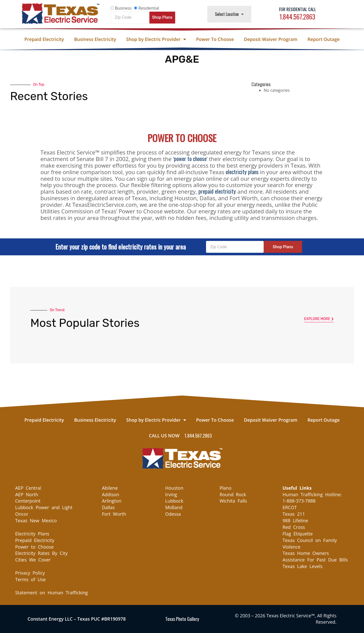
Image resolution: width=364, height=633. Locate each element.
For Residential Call (298, 9)
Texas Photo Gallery (182, 619)
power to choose (190, 159)
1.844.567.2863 (297, 17)
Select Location (229, 14)
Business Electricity (95, 39)
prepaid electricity (217, 191)
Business (123, 8)
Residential (149, 8)
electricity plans (242, 172)
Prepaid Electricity (44, 39)
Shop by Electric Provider (156, 39)
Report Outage (323, 39)
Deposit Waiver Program (271, 39)
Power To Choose (215, 39)
